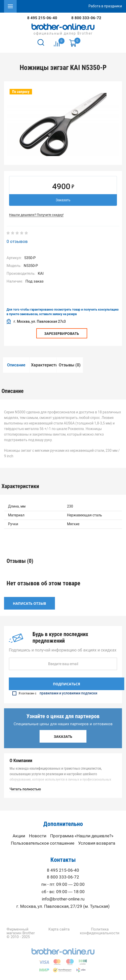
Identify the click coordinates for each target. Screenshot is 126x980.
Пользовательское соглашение (43, 843)
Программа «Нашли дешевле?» (82, 836)
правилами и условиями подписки (68, 693)
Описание (16, 365)
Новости (38, 836)
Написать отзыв (29, 603)
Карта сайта (59, 929)
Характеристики (44, 365)
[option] (63, 124)
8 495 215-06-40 (42, 18)
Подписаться (67, 684)
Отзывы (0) (70, 365)
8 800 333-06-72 (86, 18)
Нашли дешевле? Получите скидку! (36, 215)
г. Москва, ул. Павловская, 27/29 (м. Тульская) (63, 906)
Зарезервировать (62, 333)
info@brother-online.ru (63, 899)
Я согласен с (55, 693)
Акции (19, 836)
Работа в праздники (105, 6)
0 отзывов (17, 241)
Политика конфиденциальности (100, 931)
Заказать (63, 200)
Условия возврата (97, 843)
